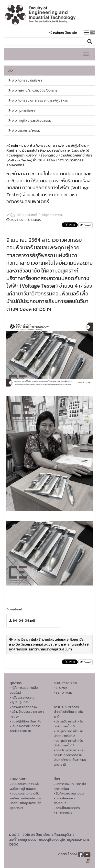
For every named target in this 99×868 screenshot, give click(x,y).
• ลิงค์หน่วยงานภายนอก (70, 793)
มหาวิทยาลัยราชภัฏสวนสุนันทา (50, 649)
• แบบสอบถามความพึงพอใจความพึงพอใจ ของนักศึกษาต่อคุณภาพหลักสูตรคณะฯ (26, 801)
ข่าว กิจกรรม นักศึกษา (25, 80)
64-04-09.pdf (24, 621)
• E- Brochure (63, 812)
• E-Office (60, 688)
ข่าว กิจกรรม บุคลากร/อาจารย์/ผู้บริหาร (38, 100)
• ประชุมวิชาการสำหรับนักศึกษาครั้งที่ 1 (68, 743)
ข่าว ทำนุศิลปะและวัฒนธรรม (29, 120)
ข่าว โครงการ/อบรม (24, 131)
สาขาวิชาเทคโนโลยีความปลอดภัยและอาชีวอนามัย (49, 640)
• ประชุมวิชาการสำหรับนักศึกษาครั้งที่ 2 (68, 734)
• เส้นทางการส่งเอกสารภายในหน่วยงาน (25, 728)
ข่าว (10, 70)
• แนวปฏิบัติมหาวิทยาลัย (26, 721)
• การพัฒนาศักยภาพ (23, 707)
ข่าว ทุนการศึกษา (21, 110)
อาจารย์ (60, 644)
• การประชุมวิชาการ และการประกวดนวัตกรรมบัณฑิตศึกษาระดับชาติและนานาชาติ (70, 757)
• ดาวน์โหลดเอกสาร (67, 808)
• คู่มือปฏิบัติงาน (20, 702)
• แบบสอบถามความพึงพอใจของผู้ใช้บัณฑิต (25, 786)
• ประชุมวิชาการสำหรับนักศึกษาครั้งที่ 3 (68, 724)
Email (86, 225)
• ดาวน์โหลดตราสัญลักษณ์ (64, 801)
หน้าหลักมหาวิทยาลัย (63, 33)
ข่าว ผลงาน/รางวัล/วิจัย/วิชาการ (33, 90)
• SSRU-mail (63, 693)
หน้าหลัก (12, 146)
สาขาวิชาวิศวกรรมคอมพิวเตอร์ (31, 644)
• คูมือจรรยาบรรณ (22, 697)
